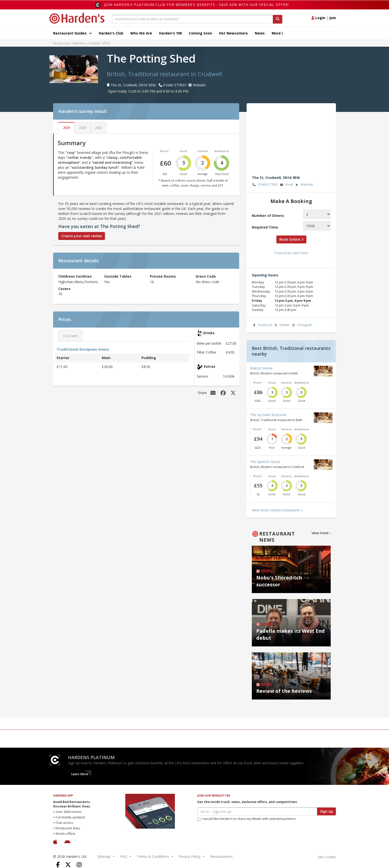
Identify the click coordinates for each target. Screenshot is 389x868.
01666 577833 (265, 185)
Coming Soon (200, 33)
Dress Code (206, 276)
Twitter (282, 325)
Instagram (302, 325)
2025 (66, 128)
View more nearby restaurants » (277, 510)
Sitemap (104, 856)
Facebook (262, 325)
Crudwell (94, 43)
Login (318, 18)
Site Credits (327, 857)
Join (333, 18)
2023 (98, 128)
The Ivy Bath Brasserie (268, 415)
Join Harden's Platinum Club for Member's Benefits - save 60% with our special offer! (196, 5)
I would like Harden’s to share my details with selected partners (246, 819)
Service (203, 151)
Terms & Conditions (153, 856)
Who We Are (141, 33)
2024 (83, 128)
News (260, 33)
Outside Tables (118, 276)
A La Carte (70, 336)
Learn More (80, 774)
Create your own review (82, 236)
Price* (164, 151)
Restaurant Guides (72, 33)
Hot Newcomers (233, 33)
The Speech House (265, 462)
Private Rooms (163, 276)
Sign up (326, 811)
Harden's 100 (170, 33)
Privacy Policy (190, 856)
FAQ (124, 856)
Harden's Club (111, 33)
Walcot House (261, 368)
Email (286, 185)
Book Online (291, 239)
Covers (64, 289)
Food (183, 151)
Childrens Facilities (75, 276)
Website (304, 185)
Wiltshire (79, 43)
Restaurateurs (221, 856)
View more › (321, 533)
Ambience (222, 151)
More (277, 33)
